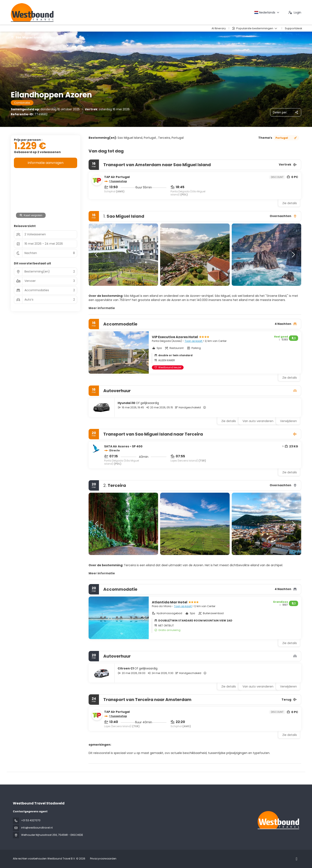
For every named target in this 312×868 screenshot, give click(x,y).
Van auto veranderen (258, 421)
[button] (97, 255)
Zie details (290, 203)
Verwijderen (288, 421)
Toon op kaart (194, 341)
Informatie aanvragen (46, 163)
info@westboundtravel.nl (37, 828)
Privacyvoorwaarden (103, 859)
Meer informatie (102, 308)
